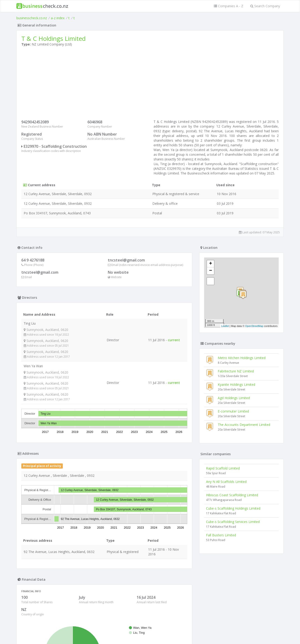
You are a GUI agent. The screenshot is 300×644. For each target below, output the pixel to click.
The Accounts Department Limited (244, 425)
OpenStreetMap (254, 326)
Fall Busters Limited (221, 535)
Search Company (265, 6)
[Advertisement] (150, 84)
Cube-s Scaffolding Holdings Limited (233, 508)
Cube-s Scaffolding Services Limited (233, 522)
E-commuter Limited (233, 411)
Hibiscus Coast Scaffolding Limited (232, 495)
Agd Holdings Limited (234, 398)
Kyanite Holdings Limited (236, 385)
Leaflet (225, 326)
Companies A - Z (229, 6)
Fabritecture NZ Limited (236, 371)
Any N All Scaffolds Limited (226, 482)
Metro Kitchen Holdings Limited (242, 358)
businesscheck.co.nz (32, 18)
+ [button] (211, 264)
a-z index (58, 18)
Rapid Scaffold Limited (223, 468)
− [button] (211, 271)
